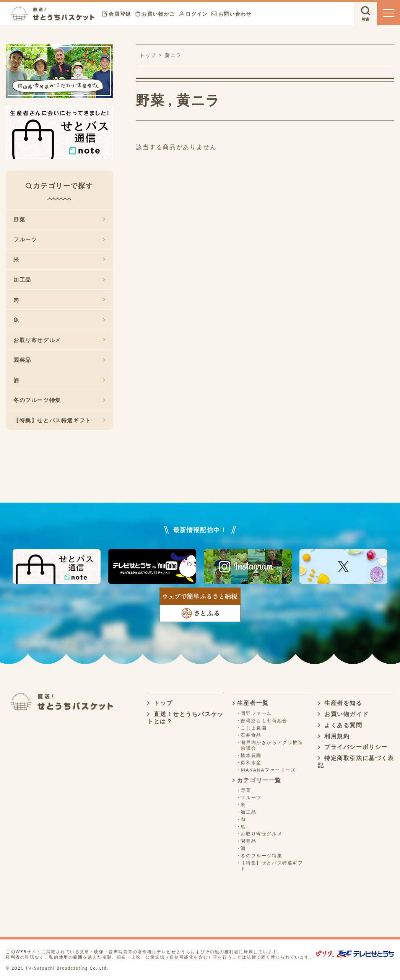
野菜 (150, 100)
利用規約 (334, 736)
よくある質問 (340, 725)
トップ (160, 703)
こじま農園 (254, 728)
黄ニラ (173, 55)
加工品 (59, 279)
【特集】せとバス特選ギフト (59, 420)
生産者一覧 (251, 703)
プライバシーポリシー (353, 747)
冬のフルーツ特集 (59, 400)
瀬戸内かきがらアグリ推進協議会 (272, 745)
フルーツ (59, 239)
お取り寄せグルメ (59, 340)
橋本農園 (251, 755)
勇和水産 (251, 763)
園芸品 (59, 360)
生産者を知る (340, 703)
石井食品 (251, 735)
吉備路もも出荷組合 (264, 720)
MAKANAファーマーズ (268, 770)
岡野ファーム (256, 713)
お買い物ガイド (343, 714)
